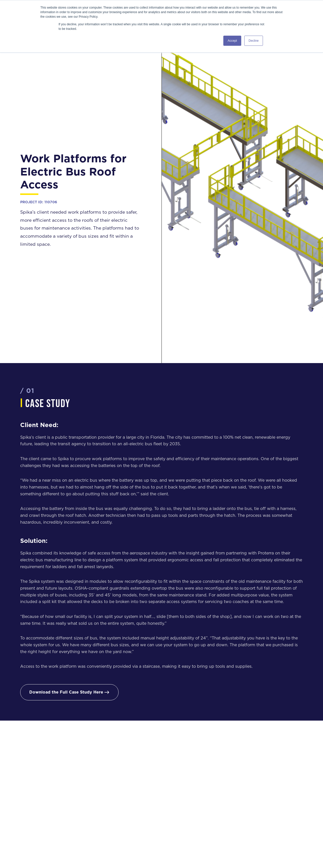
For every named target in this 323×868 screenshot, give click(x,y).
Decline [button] (254, 41)
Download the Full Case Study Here (69, 692)
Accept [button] (232, 41)
